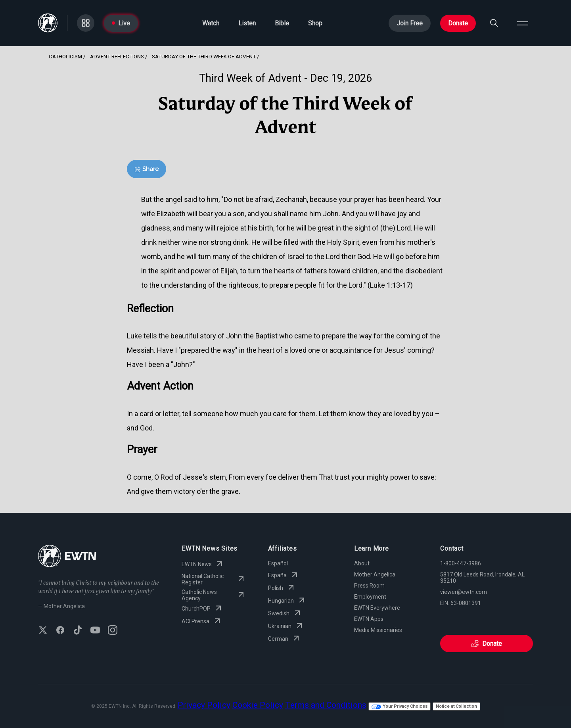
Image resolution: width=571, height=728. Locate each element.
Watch (211, 23)
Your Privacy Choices (400, 706)
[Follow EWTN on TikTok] (78, 631)
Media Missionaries (378, 630)
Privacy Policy (204, 705)
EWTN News (203, 564)
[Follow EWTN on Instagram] (113, 631)
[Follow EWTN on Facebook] (60, 631)
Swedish (285, 613)
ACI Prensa (202, 621)
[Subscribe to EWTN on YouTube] (95, 631)
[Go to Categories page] (86, 23)
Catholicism (65, 56)
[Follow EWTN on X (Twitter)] (43, 631)
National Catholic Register (214, 579)
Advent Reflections (117, 56)
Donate (458, 23)
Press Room (369, 586)
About (362, 563)
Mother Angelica (375, 574)
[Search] (494, 23)
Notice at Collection (456, 706)
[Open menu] (523, 23)
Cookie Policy (258, 705)
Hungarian (287, 601)
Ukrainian (286, 626)
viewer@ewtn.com (464, 592)
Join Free (410, 23)
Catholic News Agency (214, 595)
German (285, 639)
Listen (247, 23)
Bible (282, 23)
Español (278, 563)
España (284, 575)
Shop (315, 23)
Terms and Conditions (326, 705)
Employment (370, 597)
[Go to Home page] (48, 23)
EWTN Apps (369, 619)
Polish (282, 588)
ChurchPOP (202, 609)
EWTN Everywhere (377, 608)
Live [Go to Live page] (121, 23)
